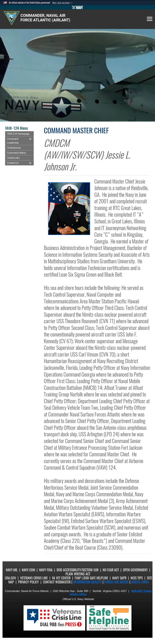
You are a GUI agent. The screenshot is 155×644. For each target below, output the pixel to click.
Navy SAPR (119, 578)
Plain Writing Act (78, 574)
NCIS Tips (137, 578)
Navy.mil (12, 570)
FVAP (78, 578)
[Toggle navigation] (150, 19)
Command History (16, 153)
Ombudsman (14, 148)
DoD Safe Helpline (96, 578)
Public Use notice (116, 582)
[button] (63, 3)
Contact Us (13, 163)
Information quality (87, 582)
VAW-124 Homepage (18, 134)
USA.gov (10, 578)
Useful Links (13, 158)
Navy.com (28, 570)
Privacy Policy (28, 582)
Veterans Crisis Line (34, 578)
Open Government (135, 570)
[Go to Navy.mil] (77, 7)
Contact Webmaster (57, 582)
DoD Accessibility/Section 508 (78, 570)
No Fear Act (111, 570)
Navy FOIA (46, 570)
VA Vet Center (61, 578)
